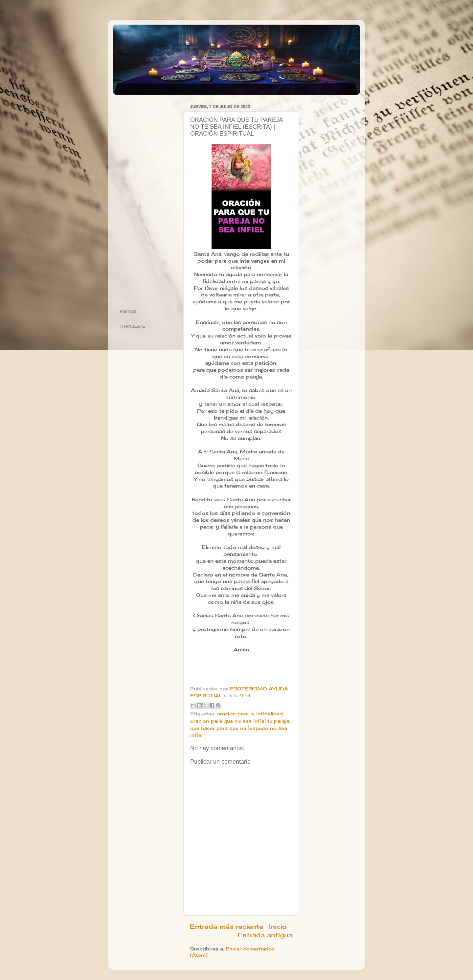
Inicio (278, 926)
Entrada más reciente (226, 926)
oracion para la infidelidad (250, 714)
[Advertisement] (147, 201)
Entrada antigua (265, 935)
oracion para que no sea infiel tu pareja (240, 721)
